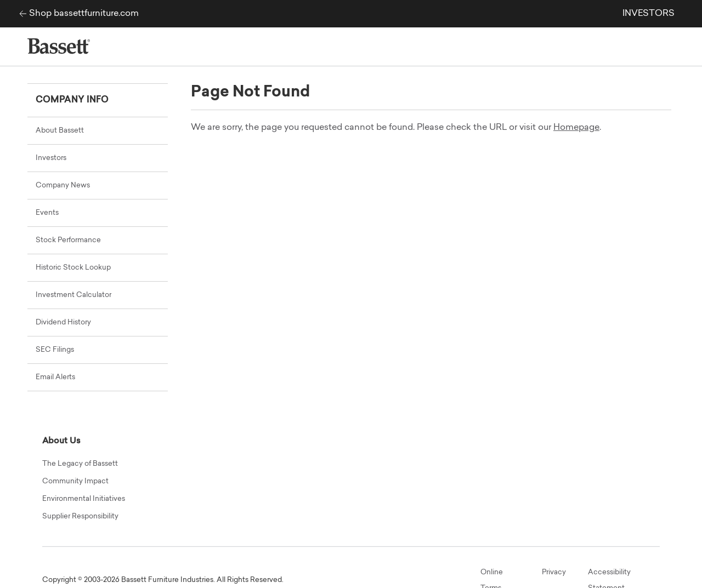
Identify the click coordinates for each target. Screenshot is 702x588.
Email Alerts (55, 377)
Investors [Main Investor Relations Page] (51, 158)
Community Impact (75, 481)
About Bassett (60, 131)
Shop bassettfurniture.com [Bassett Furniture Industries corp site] (84, 14)
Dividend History (63, 322)
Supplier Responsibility (80, 516)
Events (47, 213)
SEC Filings (55, 350)
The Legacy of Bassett (80, 464)
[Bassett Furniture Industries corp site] (20, 14)
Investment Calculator (73, 295)
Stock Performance (68, 240)
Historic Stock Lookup (73, 268)
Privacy (554, 572)
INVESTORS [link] (649, 14)
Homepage (576, 128)
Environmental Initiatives (84, 499)
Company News (63, 185)
